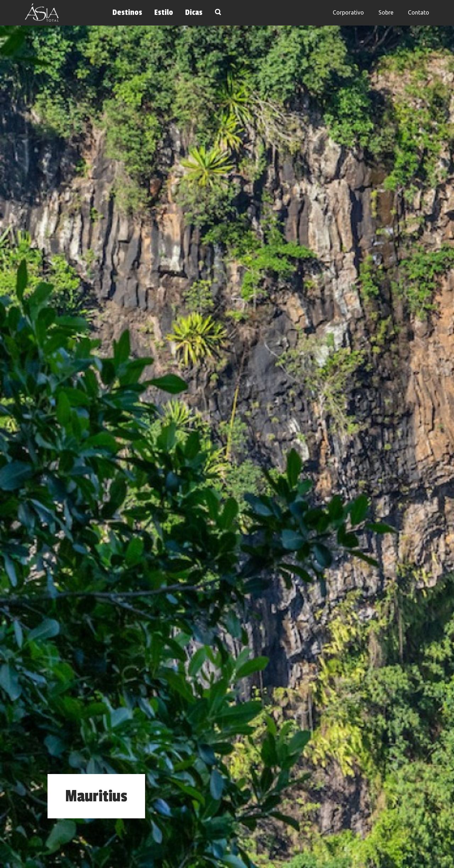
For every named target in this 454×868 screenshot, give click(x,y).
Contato (419, 12)
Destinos (127, 12)
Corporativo (348, 12)
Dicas (194, 12)
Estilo (164, 12)
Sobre (386, 12)
